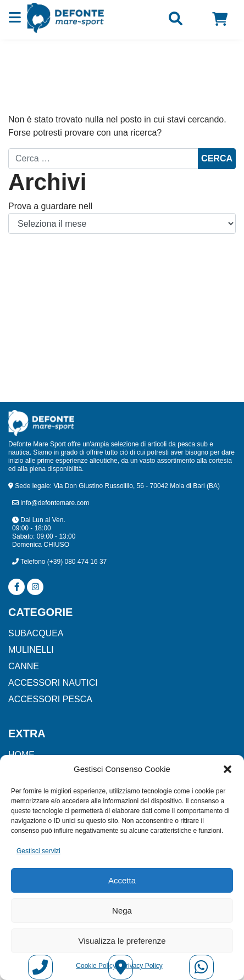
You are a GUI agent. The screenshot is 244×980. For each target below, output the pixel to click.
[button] (228, 769)
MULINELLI (31, 650)
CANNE (24, 666)
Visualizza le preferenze (122, 941)
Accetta (122, 880)
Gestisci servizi (38, 851)
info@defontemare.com (51, 503)
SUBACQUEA (36, 633)
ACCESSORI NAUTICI (53, 683)
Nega (122, 911)
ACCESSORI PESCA (50, 699)
